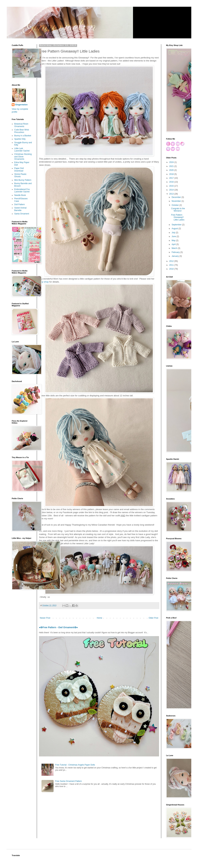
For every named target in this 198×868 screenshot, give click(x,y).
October (175, 205)
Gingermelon (21, 105)
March (175, 248)
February (176, 252)
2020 (172, 170)
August (175, 229)
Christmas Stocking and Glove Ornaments (23, 157)
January (175, 256)
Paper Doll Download (19, 169)
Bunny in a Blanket (23, 136)
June (174, 236)
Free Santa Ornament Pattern (69, 781)
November (177, 201)
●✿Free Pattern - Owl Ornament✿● (58, 627)
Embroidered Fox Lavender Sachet (22, 190)
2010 (172, 269)
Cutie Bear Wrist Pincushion (22, 131)
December (177, 197)
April (174, 244)
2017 (172, 178)
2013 (172, 194)
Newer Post (45, 618)
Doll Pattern (20, 204)
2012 (172, 261)
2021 (172, 166)
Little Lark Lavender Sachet (22, 150)
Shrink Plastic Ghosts (20, 175)
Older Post (153, 618)
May (174, 240)
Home (99, 618)
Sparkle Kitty (20, 139)
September (177, 225)
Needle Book (20, 195)
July (174, 233)
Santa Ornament (22, 214)
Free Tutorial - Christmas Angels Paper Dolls (75, 765)
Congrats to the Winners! (178, 210)
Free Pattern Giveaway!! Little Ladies (178, 217)
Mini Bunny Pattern (23, 180)
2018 (172, 174)
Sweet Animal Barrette (20, 209)
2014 (172, 190)
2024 (172, 162)
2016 (172, 182)
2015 (172, 186)
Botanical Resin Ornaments (21, 125)
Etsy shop (44, 282)
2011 (172, 265)
